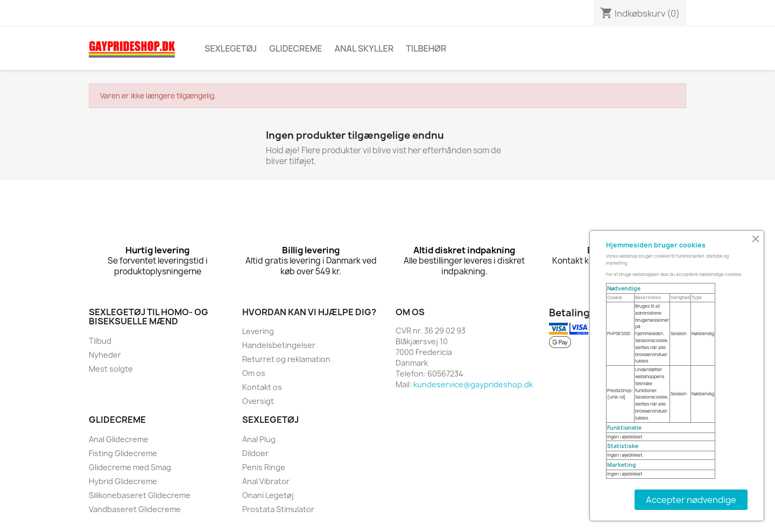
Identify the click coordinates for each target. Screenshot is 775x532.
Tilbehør (426, 48)
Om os (254, 373)
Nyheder (105, 355)
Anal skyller (364, 48)
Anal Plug (259, 439)
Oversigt (258, 401)
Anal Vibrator (266, 481)
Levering (258, 331)
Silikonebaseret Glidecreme (140, 495)
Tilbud (100, 341)
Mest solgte (111, 369)
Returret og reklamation (286, 359)
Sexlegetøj (231, 48)
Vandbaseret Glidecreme (135, 509)
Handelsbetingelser (279, 345)
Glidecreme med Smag (130, 467)
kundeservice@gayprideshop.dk (473, 384)
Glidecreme (295, 48)
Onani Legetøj (268, 495)
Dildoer (255, 453)
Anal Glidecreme (119, 439)
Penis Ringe (264, 467)
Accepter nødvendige (691, 500)
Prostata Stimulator (278, 509)
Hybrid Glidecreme (123, 481)
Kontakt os (262, 387)
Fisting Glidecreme (123, 453)
